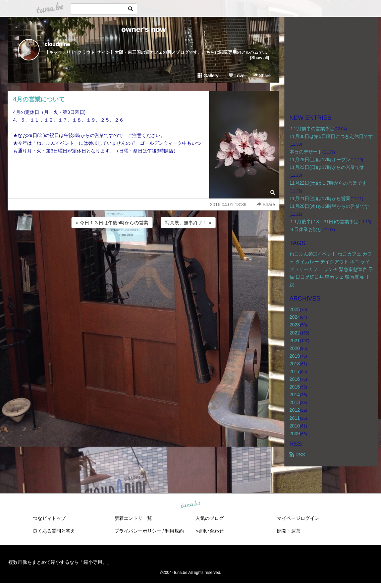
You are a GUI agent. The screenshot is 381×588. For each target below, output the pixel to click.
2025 (295, 309)
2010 (295, 426)
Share (262, 75)
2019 (295, 356)
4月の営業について (39, 99)
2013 (295, 402)
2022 (295, 333)
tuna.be (190, 504)
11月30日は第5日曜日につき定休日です (331, 136)
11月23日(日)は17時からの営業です (327, 167)
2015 (295, 387)
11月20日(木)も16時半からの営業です (329, 206)
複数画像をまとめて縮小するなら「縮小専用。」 (60, 562)
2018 (295, 364)
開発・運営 (289, 531)
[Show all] (260, 58)
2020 (295, 348)
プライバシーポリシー (138, 531)
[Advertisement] (144, 248)
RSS (297, 455)
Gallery (208, 76)
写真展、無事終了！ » (188, 223)
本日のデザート (306, 152)
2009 (295, 434)
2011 (295, 418)
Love (236, 76)
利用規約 (174, 531)
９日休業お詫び (306, 229)
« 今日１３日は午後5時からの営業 (112, 223)
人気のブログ (210, 518)
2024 (295, 317)
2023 (295, 325)
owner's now (144, 29)
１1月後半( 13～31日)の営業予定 (324, 222)
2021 (295, 341)
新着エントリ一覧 (133, 518)
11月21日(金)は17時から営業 (320, 198)
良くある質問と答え (54, 531)
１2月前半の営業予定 (312, 129)
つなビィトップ (49, 518)
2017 (295, 371)
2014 (295, 395)
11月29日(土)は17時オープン (320, 160)
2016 (295, 379)
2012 (295, 410)
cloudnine (57, 44)
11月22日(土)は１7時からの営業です (328, 183)
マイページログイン (298, 518)
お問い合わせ (210, 531)
